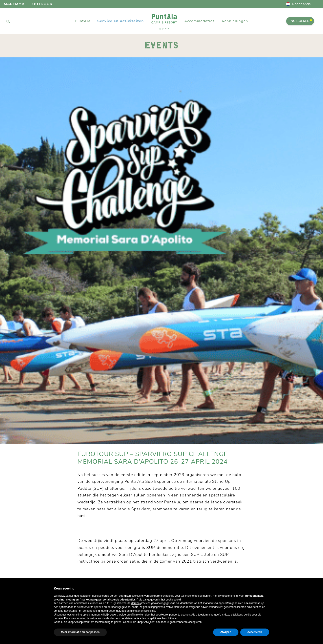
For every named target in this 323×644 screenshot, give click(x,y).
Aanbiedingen (235, 21)
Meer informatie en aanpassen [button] (80, 632)
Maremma (14, 4)
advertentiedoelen (212, 607)
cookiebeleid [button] (173, 600)
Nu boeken (301, 21)
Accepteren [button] (255, 632)
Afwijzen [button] (226, 632)
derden (135, 603)
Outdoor (42, 4)
